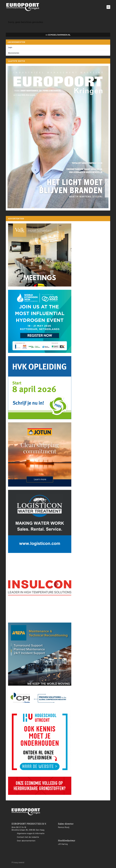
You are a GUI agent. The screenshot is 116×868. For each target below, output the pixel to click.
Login (10, 47)
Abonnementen (14, 53)
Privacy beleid (18, 862)
